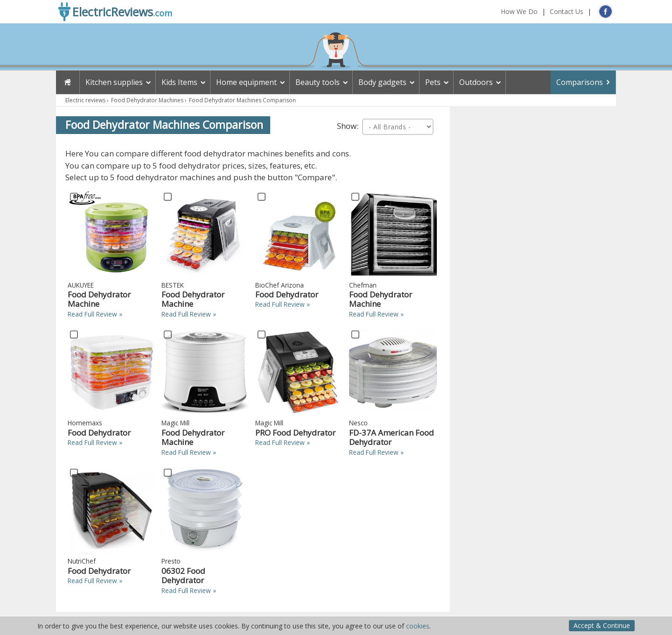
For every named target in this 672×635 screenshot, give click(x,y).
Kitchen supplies (114, 82)
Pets (433, 82)
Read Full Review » (95, 314)
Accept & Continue (602, 625)
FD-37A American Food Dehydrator (392, 437)
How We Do (519, 11)
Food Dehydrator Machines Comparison (242, 100)
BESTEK (173, 285)
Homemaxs (85, 423)
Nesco (358, 423)
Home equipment (246, 82)
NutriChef (82, 561)
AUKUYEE (81, 285)
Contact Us (567, 11)
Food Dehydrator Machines (147, 100)
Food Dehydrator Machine (99, 299)
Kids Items (179, 82)
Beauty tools (318, 82)
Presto (171, 561)
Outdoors (476, 82)
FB (605, 11)
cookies (418, 626)
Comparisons (580, 82)
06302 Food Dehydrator (183, 575)
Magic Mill (175, 423)
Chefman (363, 285)
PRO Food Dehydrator (295, 433)
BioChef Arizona (280, 285)
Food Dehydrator (287, 294)
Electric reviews (85, 100)
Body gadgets (382, 82)
